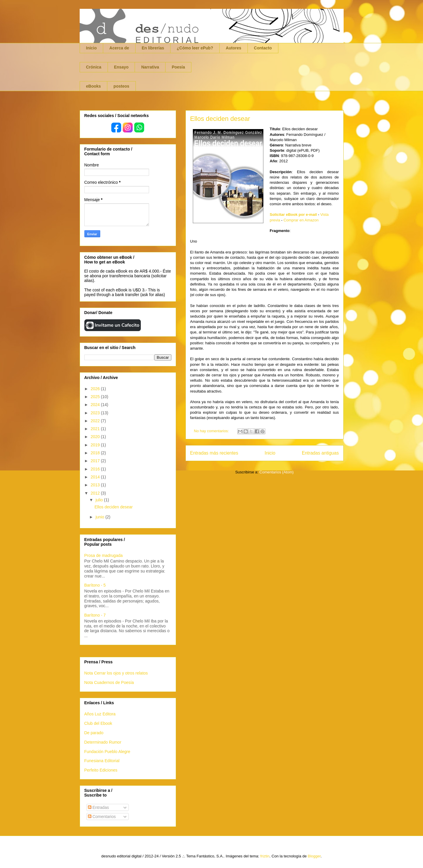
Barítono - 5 (95, 585)
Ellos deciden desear (220, 119)
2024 (96, 405)
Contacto (263, 48)
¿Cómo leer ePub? (195, 48)
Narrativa (150, 67)
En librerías (153, 48)
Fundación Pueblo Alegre (107, 752)
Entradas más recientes (214, 453)
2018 (96, 453)
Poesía (178, 67)
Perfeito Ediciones (101, 770)
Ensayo (121, 67)
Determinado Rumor (103, 742)
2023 (96, 413)
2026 (96, 389)
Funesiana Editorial (102, 761)
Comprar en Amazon (301, 220)
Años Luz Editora (100, 714)
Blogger (314, 856)
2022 (96, 421)
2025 (96, 397)
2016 (96, 469)
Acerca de (119, 48)
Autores (234, 48)
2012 (96, 493)
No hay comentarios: (212, 431)
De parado (94, 733)
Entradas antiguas (320, 453)
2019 (96, 445)
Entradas (98, 807)
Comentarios (102, 817)
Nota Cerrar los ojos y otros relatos (116, 673)
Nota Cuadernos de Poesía (109, 682)
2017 (96, 461)
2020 (96, 437)
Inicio (92, 48)
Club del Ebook (98, 723)
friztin (265, 856)
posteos (121, 86)
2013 (96, 485)
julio (100, 500)
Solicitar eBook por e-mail (293, 215)
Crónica (94, 67)
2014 (96, 477)
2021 (96, 429)
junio (100, 517)
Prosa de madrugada (104, 555)
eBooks (94, 86)
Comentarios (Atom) (277, 472)
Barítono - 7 (95, 615)
